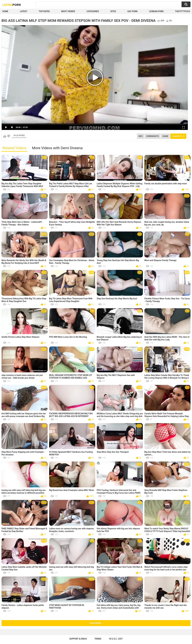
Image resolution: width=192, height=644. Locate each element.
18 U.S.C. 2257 (116, 639)
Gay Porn (132, 11)
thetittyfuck (182, 11)
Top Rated (44, 11)
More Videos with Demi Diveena (57, 148)
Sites (113, 11)
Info (141, 136)
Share (165, 136)
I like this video (5, 136)
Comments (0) (178, 136)
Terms (98, 639)
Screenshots (153, 136)
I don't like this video (9, 136)
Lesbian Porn (156, 11)
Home (5, 11)
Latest (24, 11)
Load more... (96, 623)
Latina (12, 5)
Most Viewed (68, 11)
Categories (93, 11)
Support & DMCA (78, 639)
